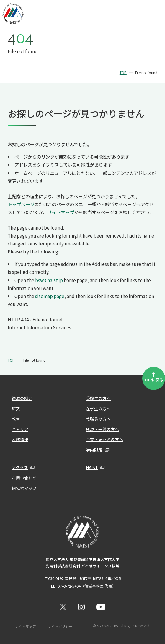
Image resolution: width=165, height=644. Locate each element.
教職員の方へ (98, 419)
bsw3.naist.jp (49, 280)
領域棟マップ (24, 488)
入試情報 (20, 439)
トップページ (21, 204)
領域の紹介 (22, 398)
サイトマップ (61, 212)
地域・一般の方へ (102, 429)
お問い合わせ (24, 478)
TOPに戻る (153, 377)
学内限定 (94, 450)
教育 (16, 419)
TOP (123, 73)
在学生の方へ (98, 409)
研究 (16, 409)
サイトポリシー (60, 626)
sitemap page (50, 296)
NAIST (92, 467)
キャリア (20, 429)
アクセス (20, 467)
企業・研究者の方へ (104, 439)
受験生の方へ (98, 398)
